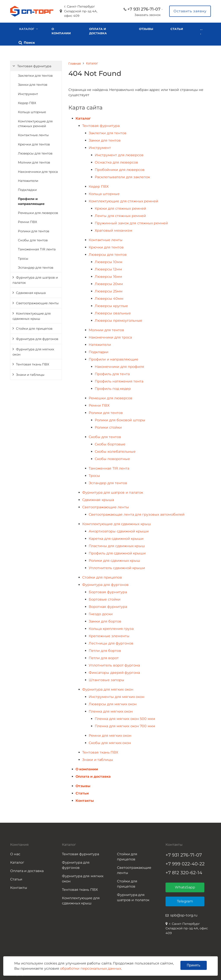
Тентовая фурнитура (34, 65)
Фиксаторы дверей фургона (114, 671)
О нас (15, 853)
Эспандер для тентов (36, 266)
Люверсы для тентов (35, 152)
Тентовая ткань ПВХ (33, 363)
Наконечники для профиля (119, 365)
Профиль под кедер (113, 387)
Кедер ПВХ (27, 102)
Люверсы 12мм (108, 268)
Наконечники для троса (38, 170)
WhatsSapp (185, 886)
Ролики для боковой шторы (120, 419)
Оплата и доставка (97, 31)
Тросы (23, 257)
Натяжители (28, 179)
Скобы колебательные (115, 450)
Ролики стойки (108, 426)
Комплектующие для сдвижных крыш (32, 315)
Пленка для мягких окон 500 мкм (125, 717)
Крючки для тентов (34, 143)
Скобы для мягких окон (110, 742)
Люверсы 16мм (108, 275)
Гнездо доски (101, 613)
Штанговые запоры (106, 679)
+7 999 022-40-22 (185, 862)
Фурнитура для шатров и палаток (35, 279)
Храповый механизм (113, 229)
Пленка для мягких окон (111, 710)
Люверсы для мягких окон (113, 703)
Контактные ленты (33, 134)
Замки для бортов (105, 620)
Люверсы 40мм (109, 297)
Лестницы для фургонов (111, 642)
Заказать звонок (148, 15)
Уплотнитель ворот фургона (114, 664)
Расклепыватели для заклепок (122, 176)
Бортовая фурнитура (108, 591)
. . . (167, 33)
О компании (61, 31)
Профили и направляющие (31, 200)
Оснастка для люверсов (116, 161)
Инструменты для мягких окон (117, 695)
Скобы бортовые (110, 443)
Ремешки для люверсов (38, 212)
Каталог (27, 29)
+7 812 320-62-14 (184, 871)
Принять (194, 965)
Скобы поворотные (112, 458)
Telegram (185, 900)
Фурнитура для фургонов (37, 337)
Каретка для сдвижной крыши (116, 537)
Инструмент (28, 92)
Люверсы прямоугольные (118, 319)
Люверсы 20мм (109, 283)
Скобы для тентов (33, 239)
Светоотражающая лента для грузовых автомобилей (137, 513)
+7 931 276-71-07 (144, 9)
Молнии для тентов (34, 161)
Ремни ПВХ (28, 221)
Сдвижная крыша (31, 291)
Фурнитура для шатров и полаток (133, 896)
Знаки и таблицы (30, 373)
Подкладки (27, 189)
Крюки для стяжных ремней (120, 207)
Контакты (85, 799)
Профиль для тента (112, 373)
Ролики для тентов (34, 230)
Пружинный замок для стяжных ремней (131, 222)
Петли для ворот (104, 657)
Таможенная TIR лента (37, 248)
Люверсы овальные (113, 312)
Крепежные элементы (109, 635)
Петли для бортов (105, 649)
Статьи (82, 792)
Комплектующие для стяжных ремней (35, 122)
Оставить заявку (190, 11)
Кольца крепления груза (111, 627)
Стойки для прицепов (34, 327)
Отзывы (142, 29)
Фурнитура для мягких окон (33, 350)
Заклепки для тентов (35, 74)
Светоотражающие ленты (37, 302)
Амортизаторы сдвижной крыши (119, 530)
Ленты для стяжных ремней (120, 215)
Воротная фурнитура (108, 605)
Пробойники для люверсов (120, 168)
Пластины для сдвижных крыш (117, 545)
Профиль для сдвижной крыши (117, 552)
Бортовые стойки (104, 598)
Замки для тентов (33, 83)
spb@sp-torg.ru (184, 914)
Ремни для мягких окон (110, 734)
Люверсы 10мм (108, 261)
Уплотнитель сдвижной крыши (117, 567)
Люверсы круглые (111, 305)
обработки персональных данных (91, 968)
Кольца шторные (32, 111)
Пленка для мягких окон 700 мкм (125, 725)
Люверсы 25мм (109, 290)
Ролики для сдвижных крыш (114, 559)
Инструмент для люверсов (119, 154)
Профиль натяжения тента (119, 380)
